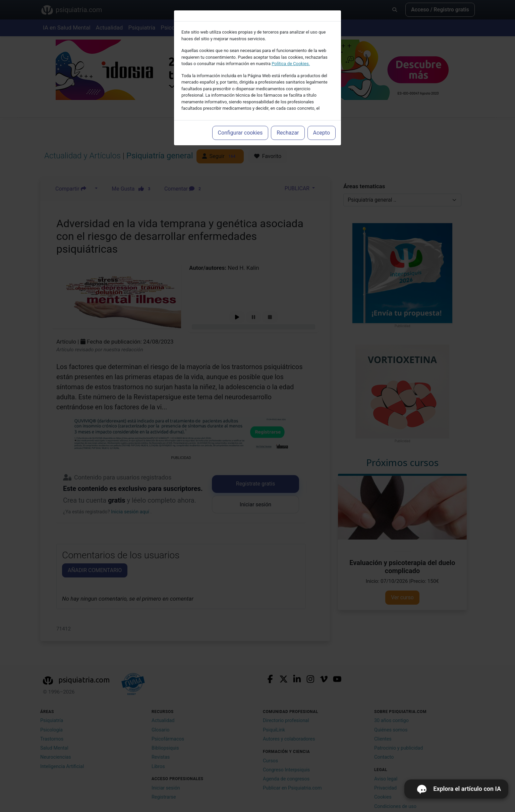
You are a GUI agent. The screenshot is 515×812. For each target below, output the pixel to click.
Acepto (322, 133)
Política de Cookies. (291, 64)
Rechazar (288, 133)
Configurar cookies (240, 133)
